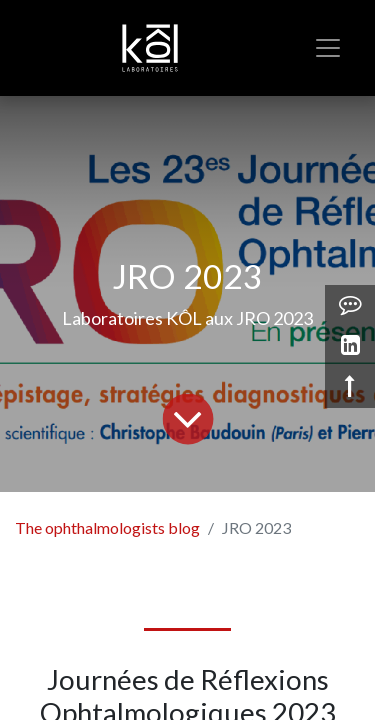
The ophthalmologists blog (107, 527)
